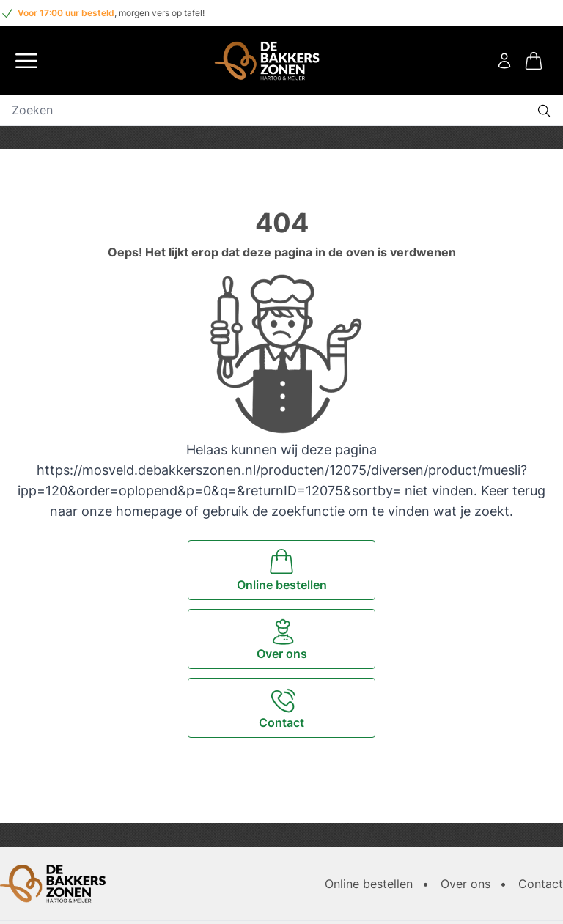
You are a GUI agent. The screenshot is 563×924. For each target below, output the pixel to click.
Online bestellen (369, 884)
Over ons (466, 884)
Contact (541, 884)
